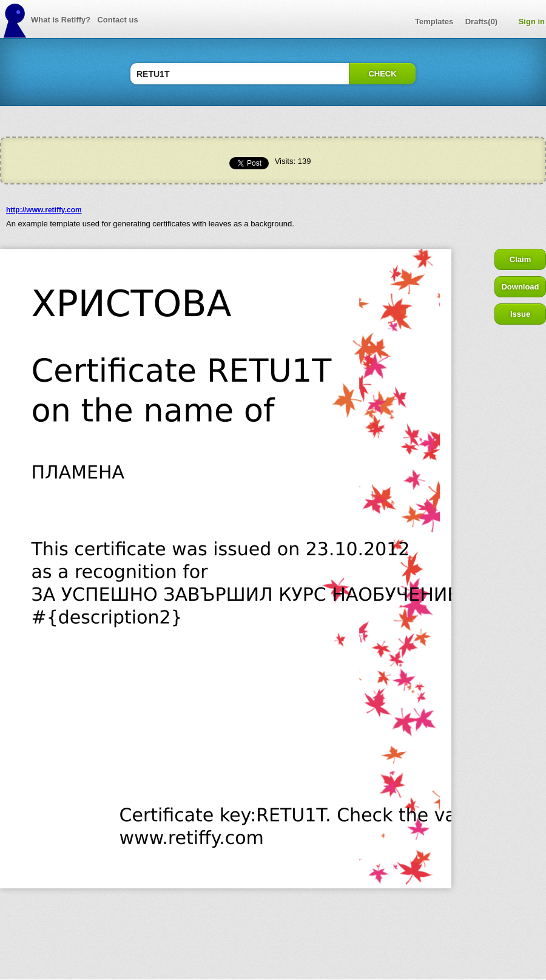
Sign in (532, 22)
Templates (434, 22)
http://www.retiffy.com (44, 210)
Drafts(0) (481, 22)
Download (520, 287)
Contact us (117, 20)
